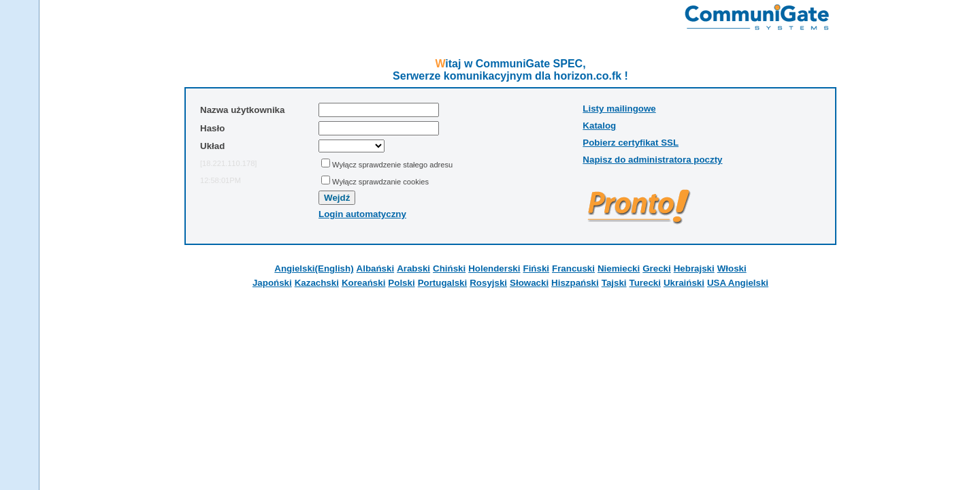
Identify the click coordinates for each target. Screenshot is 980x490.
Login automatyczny (362, 214)
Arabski (413, 268)
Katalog (599, 126)
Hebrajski (694, 268)
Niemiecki (619, 268)
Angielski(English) (314, 268)
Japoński (272, 283)
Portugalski (443, 283)
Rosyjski (488, 283)
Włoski (732, 268)
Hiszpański (575, 283)
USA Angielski (738, 283)
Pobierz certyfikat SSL (631, 143)
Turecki (645, 283)
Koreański (363, 283)
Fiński (536, 268)
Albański (376, 268)
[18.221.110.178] (228, 163)
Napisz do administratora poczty (652, 160)
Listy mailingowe (619, 109)
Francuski (573, 268)
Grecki (657, 268)
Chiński (449, 268)
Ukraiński (684, 283)
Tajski (614, 283)
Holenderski (494, 268)
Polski (401, 283)
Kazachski (317, 283)
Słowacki (529, 283)
